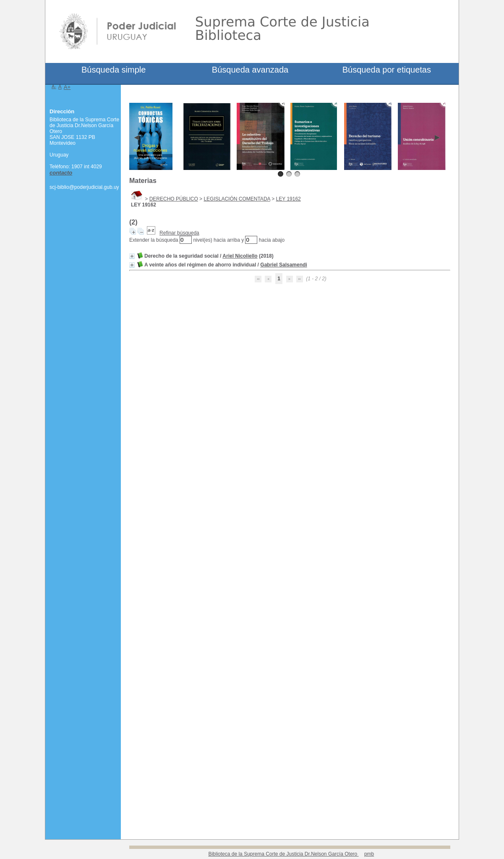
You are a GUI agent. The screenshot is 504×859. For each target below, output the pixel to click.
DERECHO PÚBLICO (174, 199)
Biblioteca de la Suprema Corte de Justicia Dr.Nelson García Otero (283, 854)
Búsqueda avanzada (250, 70)
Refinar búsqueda (179, 233)
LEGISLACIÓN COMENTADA (237, 199)
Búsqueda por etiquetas (387, 70)
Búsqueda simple (114, 70)
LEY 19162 (289, 199)
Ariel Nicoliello (240, 256)
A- (54, 86)
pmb (369, 854)
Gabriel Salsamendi (283, 265)
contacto (61, 173)
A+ (67, 87)
